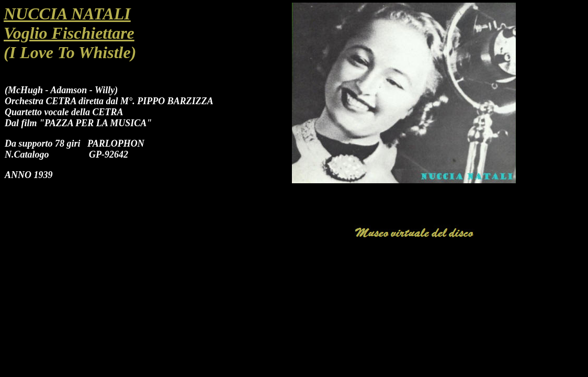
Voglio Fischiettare (69, 33)
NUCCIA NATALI (67, 14)
